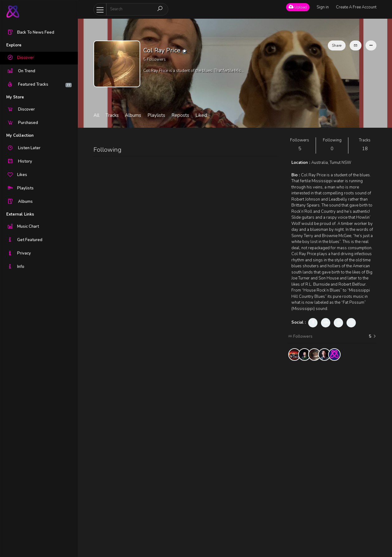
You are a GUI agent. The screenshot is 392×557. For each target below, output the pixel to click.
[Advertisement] (332, 459)
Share (337, 45)
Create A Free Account (356, 7)
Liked (201, 115)
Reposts (180, 115)
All (96, 115)
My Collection (20, 136)
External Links (20, 214)
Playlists (156, 115)
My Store (15, 97)
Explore (14, 45)
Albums (133, 115)
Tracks (112, 115)
